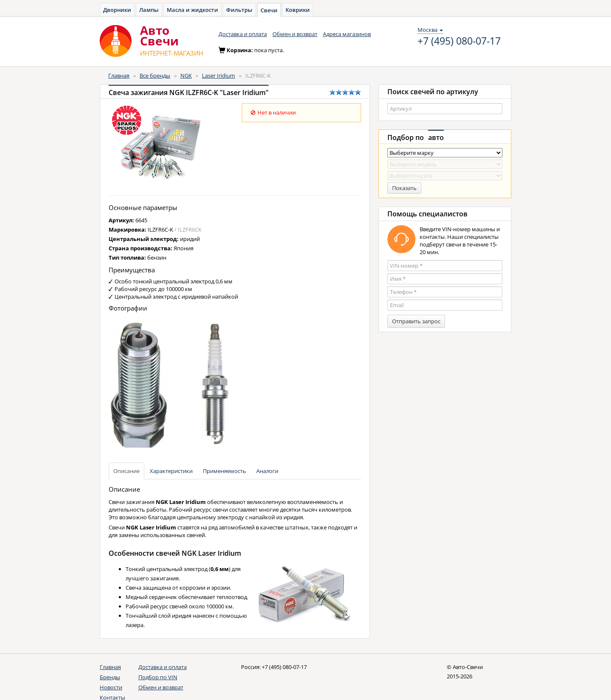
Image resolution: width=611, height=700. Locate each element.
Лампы (149, 10)
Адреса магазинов (347, 34)
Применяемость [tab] (224, 471)
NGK (186, 76)
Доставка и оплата (243, 34)
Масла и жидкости (192, 10)
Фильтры (239, 10)
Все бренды (155, 76)
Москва (430, 30)
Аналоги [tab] (267, 471)
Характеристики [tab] (171, 471)
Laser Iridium (219, 76)
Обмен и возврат (295, 34)
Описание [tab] (126, 471)
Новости (111, 687)
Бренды (110, 677)
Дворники (117, 10)
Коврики (298, 10)
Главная (119, 76)
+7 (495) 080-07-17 (459, 41)
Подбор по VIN (158, 677)
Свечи (269, 10)
